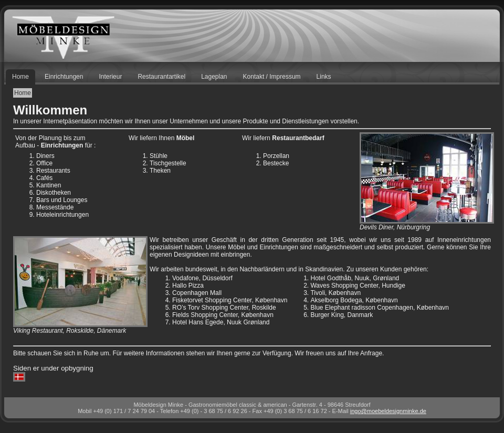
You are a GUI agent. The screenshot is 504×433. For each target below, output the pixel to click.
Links (324, 77)
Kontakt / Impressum (272, 77)
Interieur (110, 77)
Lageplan (214, 77)
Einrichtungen (64, 77)
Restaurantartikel (161, 77)
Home (20, 77)
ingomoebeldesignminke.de (388, 411)
